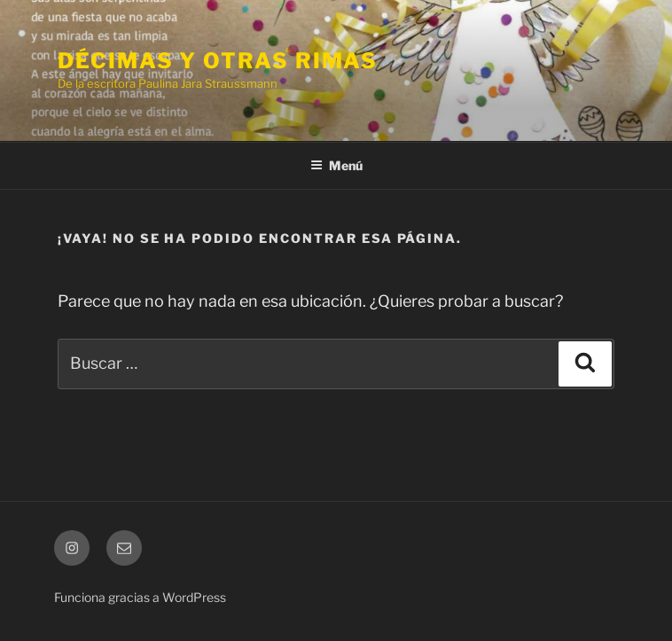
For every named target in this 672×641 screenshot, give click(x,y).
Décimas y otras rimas (218, 61)
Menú (336, 165)
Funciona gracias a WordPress (140, 597)
